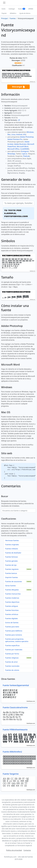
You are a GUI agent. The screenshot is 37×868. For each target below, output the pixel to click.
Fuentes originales (12, 545)
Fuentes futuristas (12, 610)
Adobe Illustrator (20, 144)
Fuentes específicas (12, 645)
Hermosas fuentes (12, 540)
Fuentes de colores (12, 670)
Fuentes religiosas (12, 658)
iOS (24, 134)
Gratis (4, 9)
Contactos (27, 850)
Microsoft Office (13, 149)
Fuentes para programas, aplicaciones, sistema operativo (17, 640)
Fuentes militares (12, 549)
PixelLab (26, 156)
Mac (9, 134)
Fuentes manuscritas (13, 594)
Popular (4, 13)
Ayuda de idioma (25, 13)
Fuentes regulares (12, 569)
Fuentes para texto (12, 627)
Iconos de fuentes (12, 623)
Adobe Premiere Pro (15, 139)
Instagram (25, 151)
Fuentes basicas (11, 573)
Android (19, 134)
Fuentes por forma (12, 654)
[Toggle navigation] (4, 3)
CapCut (24, 154)
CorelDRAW (24, 149)
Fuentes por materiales (14, 650)
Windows (30, 132)
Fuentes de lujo (11, 565)
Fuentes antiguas (12, 606)
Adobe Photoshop (27, 137)
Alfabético (13, 13)
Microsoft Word (23, 147)
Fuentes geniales (11, 561)
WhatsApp (11, 154)
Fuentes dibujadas (12, 590)
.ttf (19, 120)
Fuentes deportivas (12, 602)
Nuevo (22, 9)
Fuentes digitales (11, 618)
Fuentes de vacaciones (14, 582)
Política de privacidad (14, 850)
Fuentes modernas (12, 598)
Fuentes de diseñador (13, 553)
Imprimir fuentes (12, 577)
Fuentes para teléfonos (14, 631)
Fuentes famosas (11, 557)
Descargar (18, 87)
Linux (13, 134)
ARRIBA (31, 9)
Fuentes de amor (11, 662)
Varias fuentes (11, 586)
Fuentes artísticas (12, 614)
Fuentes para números (14, 635)
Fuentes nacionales (12, 666)
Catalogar (12, 9)
